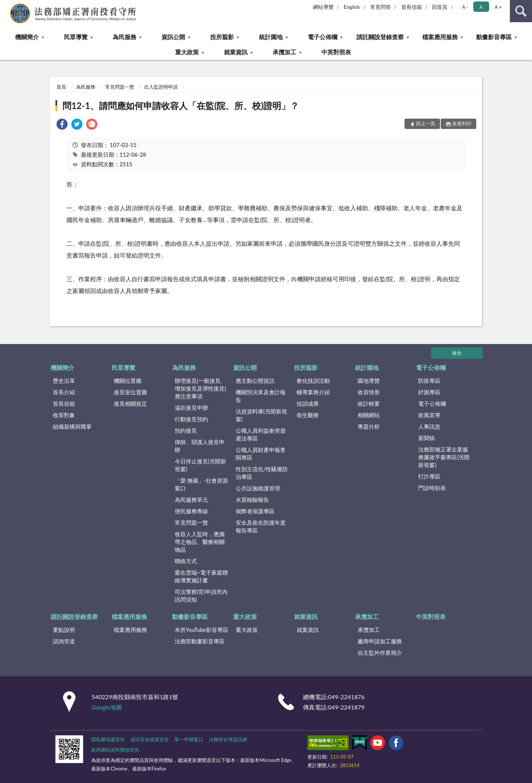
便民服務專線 (191, 511)
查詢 (521, 11)
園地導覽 (369, 381)
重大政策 (187, 52)
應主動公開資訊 (255, 381)
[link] (62, 125)
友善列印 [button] (462, 123)
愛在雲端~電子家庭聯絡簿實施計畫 (201, 576)
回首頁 (440, 7)
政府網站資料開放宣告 (115, 750)
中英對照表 (336, 52)
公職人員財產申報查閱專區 (261, 454)
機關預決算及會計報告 (261, 396)
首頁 (61, 87)
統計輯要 (369, 404)
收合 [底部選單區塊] (457, 353)
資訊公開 (173, 37)
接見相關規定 (130, 404)
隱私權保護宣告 (108, 739)
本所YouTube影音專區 (202, 630)
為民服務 (125, 37)
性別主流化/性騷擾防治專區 (262, 473)
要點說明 (64, 630)
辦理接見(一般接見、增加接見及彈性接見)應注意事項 (200, 388)
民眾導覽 (76, 37)
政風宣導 (429, 415)
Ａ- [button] (465, 7)
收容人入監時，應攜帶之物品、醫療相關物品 (200, 542)
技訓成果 (308, 404)
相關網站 (369, 415)
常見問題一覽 (120, 87)
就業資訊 (236, 52)
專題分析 (369, 426)
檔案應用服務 (440, 37)
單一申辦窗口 (189, 739)
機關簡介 (27, 37)
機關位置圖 (128, 381)
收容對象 (64, 415)
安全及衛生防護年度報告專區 (261, 526)
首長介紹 (64, 392)
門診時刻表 (432, 488)
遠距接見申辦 (191, 408)
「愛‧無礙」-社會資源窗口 (202, 484)
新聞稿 (427, 438)
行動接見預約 (191, 419)
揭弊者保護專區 (255, 511)
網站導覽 (323, 7)
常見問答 (381, 7)
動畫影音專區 (494, 37)
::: (6, 6)
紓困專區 (429, 392)
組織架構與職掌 (72, 426)
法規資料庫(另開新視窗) (261, 415)
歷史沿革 (64, 381)
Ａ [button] (481, 7)
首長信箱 (412, 7)
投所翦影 (222, 37)
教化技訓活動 (313, 381)
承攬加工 (284, 52)
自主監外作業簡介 (380, 653)
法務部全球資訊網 (228, 739)
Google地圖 (107, 707)
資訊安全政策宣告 (150, 739)
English (352, 7)
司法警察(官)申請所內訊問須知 (201, 595)
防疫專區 (429, 381)
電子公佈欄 (323, 37)
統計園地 (271, 37)
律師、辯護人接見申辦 (200, 446)
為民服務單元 (191, 500)
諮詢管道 (64, 641)
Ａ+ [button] (498, 7)
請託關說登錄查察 (380, 37)
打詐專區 (429, 476)
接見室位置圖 (130, 392)
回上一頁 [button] (426, 123)
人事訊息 (429, 426)
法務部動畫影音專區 (200, 641)
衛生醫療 (308, 415)
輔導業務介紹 (313, 392)
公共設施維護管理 (258, 488)
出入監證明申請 (161, 87)
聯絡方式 (186, 561)
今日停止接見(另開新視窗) (200, 465)
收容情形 (369, 392)
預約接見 (186, 430)
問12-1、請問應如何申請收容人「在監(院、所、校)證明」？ (181, 105)
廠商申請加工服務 (380, 641)
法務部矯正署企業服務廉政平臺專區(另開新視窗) (444, 457)
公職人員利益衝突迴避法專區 (261, 434)
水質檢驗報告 (252, 500)
